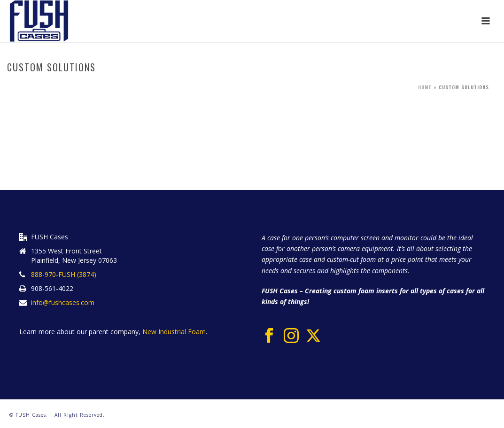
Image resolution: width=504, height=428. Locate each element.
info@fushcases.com (63, 303)
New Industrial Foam (173, 332)
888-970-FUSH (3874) (64, 275)
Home (425, 87)
